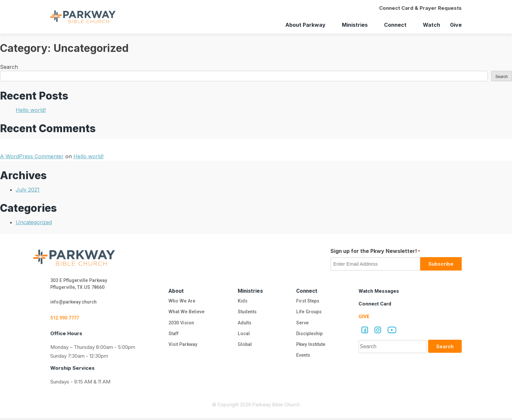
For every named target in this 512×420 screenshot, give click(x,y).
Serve (302, 324)
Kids (242, 301)
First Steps (307, 301)
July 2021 (28, 190)
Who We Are (181, 301)
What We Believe (186, 313)
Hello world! (31, 110)
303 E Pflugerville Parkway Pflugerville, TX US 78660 (81, 284)
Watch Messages (380, 291)
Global (244, 347)
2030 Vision (180, 324)
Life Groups (309, 313)
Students (247, 313)
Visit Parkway (182, 347)
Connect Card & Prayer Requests (420, 8)
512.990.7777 (66, 319)
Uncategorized (34, 222)
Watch (432, 25)
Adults (245, 324)
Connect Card (376, 304)
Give (456, 25)
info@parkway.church (76, 303)
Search (9, 67)
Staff (173, 335)
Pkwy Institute (311, 347)
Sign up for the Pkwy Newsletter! (375, 251)
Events (303, 358)
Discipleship (309, 335)
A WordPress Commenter (32, 156)
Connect (395, 25)
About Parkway (305, 25)
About (175, 291)
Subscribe (441, 264)
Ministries (355, 25)
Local (243, 335)
